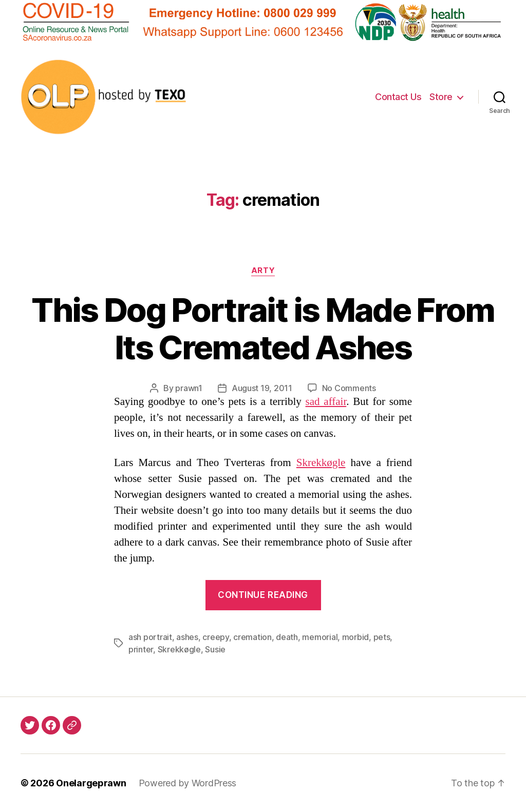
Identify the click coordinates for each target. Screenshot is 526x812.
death (287, 637)
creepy (215, 637)
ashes (187, 637)
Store (441, 97)
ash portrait (150, 637)
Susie (215, 649)
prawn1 (189, 388)
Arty (263, 270)
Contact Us (398, 97)
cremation (252, 637)
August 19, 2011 (262, 388)
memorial (320, 637)
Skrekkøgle (321, 463)
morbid (355, 637)
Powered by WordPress (188, 783)
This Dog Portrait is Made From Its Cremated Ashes (263, 328)
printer (141, 649)
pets (382, 637)
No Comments (349, 388)
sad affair (326, 402)
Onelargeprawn (91, 783)
